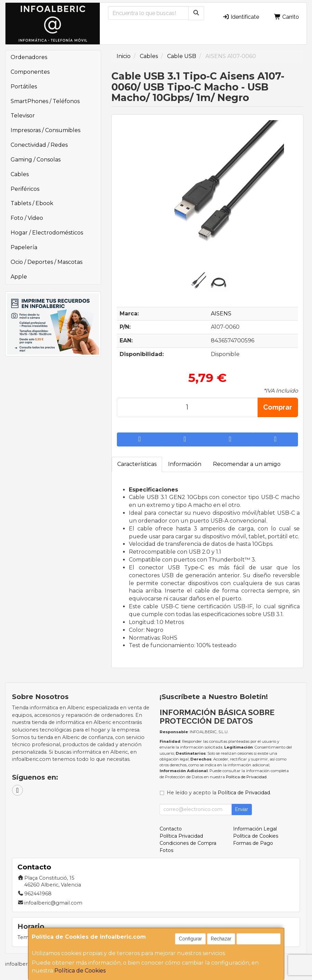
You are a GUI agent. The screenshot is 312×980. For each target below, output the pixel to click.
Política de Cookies (80, 971)
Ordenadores (29, 57)
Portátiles (24, 87)
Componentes (30, 72)
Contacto (171, 829)
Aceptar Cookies (259, 939)
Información (185, 464)
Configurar (190, 939)
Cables (20, 174)
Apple (19, 277)
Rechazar (221, 939)
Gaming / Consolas (36, 160)
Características (137, 464)
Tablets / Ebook (32, 203)
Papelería (24, 247)
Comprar (278, 407)
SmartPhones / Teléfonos (45, 101)
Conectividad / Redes (39, 145)
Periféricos (25, 189)
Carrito (287, 17)
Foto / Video (27, 218)
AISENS (221, 314)
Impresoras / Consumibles (45, 130)
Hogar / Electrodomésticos (47, 233)
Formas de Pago (253, 843)
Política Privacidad (181, 836)
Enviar (242, 809)
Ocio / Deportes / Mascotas (46, 262)
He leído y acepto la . (219, 793)
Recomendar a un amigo (247, 464)
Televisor (23, 116)
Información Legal (255, 829)
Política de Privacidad (246, 777)
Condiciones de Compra (188, 843)
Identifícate (241, 17)
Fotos (166, 850)
